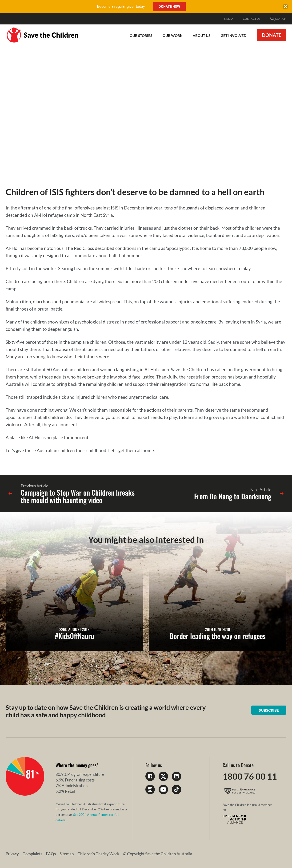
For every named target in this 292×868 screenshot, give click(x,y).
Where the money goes (76, 765)
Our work (172, 36)
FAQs (51, 854)
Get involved (234, 36)
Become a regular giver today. (121, 6)
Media (229, 19)
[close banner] (285, 8)
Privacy (12, 854)
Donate (272, 35)
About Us (202, 36)
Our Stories (141, 36)
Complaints (32, 854)
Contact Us (252, 19)
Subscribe (269, 710)
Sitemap (67, 854)
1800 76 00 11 (250, 776)
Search (278, 19)
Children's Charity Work (98, 854)
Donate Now (169, 7)
